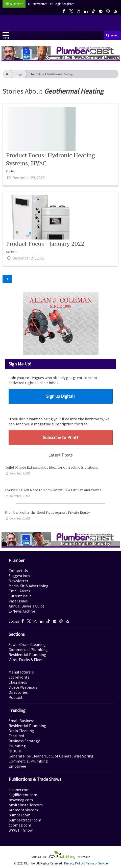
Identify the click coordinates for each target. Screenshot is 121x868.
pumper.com (19, 815)
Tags (19, 74)
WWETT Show (21, 830)
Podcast (16, 697)
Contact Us (18, 571)
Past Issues (18, 601)
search (112, 35)
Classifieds (18, 682)
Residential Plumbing (27, 655)
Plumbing (17, 746)
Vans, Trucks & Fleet (26, 660)
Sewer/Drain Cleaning (27, 644)
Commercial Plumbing (28, 649)
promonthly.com (23, 810)
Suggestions (19, 576)
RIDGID (15, 751)
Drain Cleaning (21, 731)
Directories (18, 692)
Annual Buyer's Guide (27, 606)
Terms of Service (97, 863)
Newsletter (18, 581)
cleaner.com (19, 790)
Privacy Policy (74, 863)
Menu (6, 37)
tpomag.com (20, 825)
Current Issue (20, 596)
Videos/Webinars (23, 687)
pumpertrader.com (25, 820)
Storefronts (19, 677)
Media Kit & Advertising (29, 586)
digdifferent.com (23, 795)
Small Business (22, 721)
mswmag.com (21, 800)
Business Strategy (24, 741)
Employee (17, 766)
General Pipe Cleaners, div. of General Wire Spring (51, 756)
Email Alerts (19, 591)
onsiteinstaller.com (26, 805)
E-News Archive (22, 611)
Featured (16, 736)
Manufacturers (21, 672)
